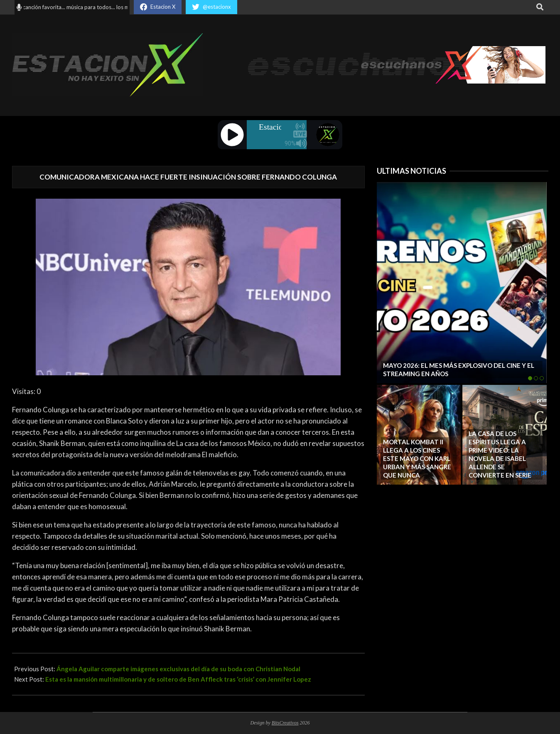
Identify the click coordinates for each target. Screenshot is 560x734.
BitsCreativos (285, 723)
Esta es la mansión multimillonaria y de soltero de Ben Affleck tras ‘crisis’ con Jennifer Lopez (178, 679)
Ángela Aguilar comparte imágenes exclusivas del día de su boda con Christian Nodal (178, 669)
